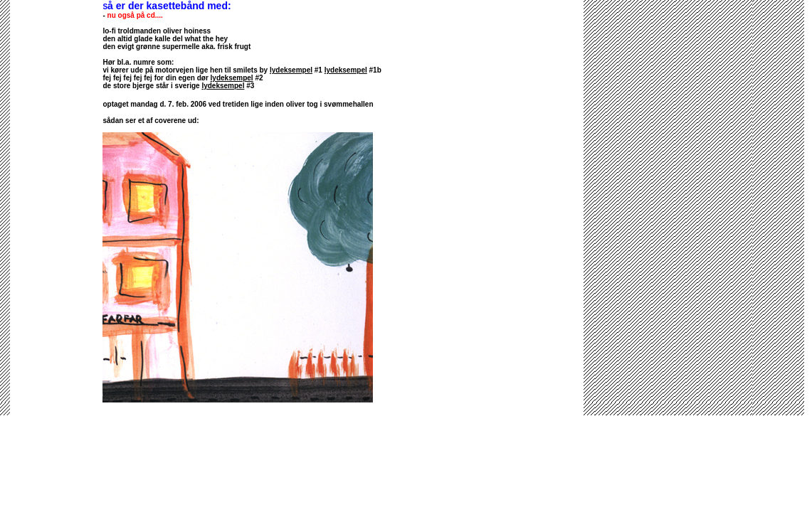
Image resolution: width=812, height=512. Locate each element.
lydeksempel (291, 70)
